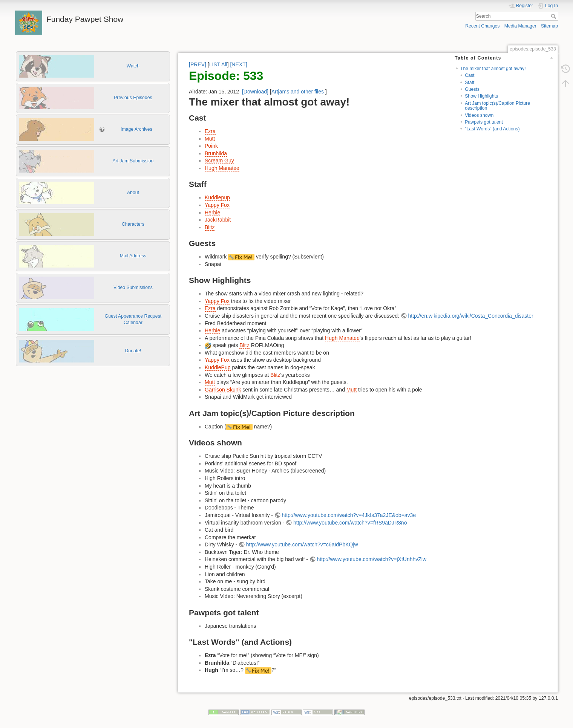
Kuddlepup (217, 197)
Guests (472, 89)
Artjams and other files (298, 92)
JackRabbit (218, 220)
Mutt (210, 139)
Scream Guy (219, 161)
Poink (211, 146)
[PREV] (198, 64)
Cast (470, 75)
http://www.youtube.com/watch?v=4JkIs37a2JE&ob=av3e (349, 515)
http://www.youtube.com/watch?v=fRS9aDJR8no (350, 523)
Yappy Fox (217, 205)
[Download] (255, 92)
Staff (470, 83)
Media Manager (520, 26)
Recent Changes (482, 26)
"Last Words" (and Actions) (492, 129)
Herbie (212, 213)
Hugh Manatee (222, 168)
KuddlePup (218, 367)
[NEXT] (238, 64)
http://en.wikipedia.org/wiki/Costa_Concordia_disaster (470, 316)
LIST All (218, 64)
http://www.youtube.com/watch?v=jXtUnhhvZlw (372, 559)
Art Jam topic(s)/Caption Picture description (497, 106)
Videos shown (479, 115)
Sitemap (549, 26)
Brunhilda (216, 153)
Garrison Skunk (223, 390)
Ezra (210, 131)
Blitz (210, 227)
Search (554, 16)
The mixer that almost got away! (493, 69)
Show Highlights (481, 96)
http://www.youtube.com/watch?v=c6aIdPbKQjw (302, 544)
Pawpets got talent (484, 122)
